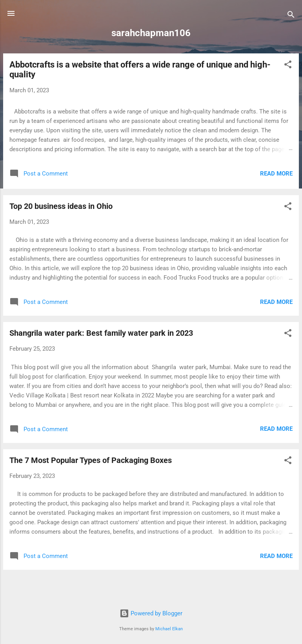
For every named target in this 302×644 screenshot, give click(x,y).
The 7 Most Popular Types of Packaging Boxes (91, 460)
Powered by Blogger (151, 613)
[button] (288, 66)
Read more (276, 174)
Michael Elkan (169, 629)
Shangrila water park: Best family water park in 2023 (101, 333)
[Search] (291, 16)
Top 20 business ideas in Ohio (61, 206)
